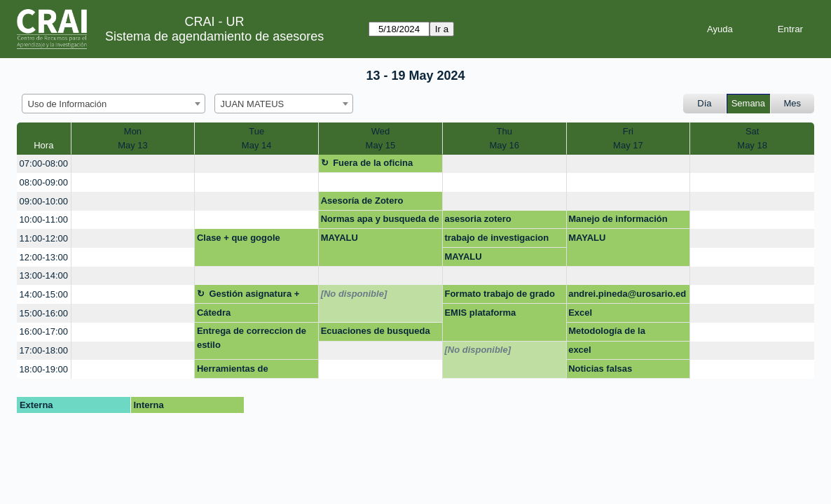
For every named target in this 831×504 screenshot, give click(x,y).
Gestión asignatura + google (248, 296)
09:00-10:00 (44, 201)
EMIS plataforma (480, 313)
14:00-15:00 (44, 294)
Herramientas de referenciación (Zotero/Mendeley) (236, 371)
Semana (748, 103)
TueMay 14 (257, 138)
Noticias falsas (600, 369)
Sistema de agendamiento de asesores (214, 36)
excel (580, 350)
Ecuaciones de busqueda (376, 331)
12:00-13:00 (44, 257)
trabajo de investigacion (496, 238)
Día (704, 103)
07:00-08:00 (44, 163)
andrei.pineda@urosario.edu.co (627, 296)
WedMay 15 (381, 138)
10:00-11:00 (44, 219)
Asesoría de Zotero (362, 201)
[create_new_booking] (133, 164)
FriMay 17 (628, 138)
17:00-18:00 (44, 350)
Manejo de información (618, 219)
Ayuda (720, 29)
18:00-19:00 (44, 369)
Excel (580, 313)
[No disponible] (354, 294)
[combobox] (114, 104)
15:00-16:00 (44, 313)
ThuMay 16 (504, 138)
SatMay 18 (752, 138)
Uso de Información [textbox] (68, 104)
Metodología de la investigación (607, 333)
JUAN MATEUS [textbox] (253, 104)
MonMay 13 (133, 138)
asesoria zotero (478, 219)
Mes (793, 103)
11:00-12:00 (44, 238)
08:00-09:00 (44, 182)
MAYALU (339, 238)
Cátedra (214, 313)
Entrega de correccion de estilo (252, 338)
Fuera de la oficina (373, 163)
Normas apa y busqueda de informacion (380, 221)
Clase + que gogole (239, 238)
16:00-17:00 (44, 331)
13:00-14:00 (44, 275)
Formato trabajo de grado (499, 294)
